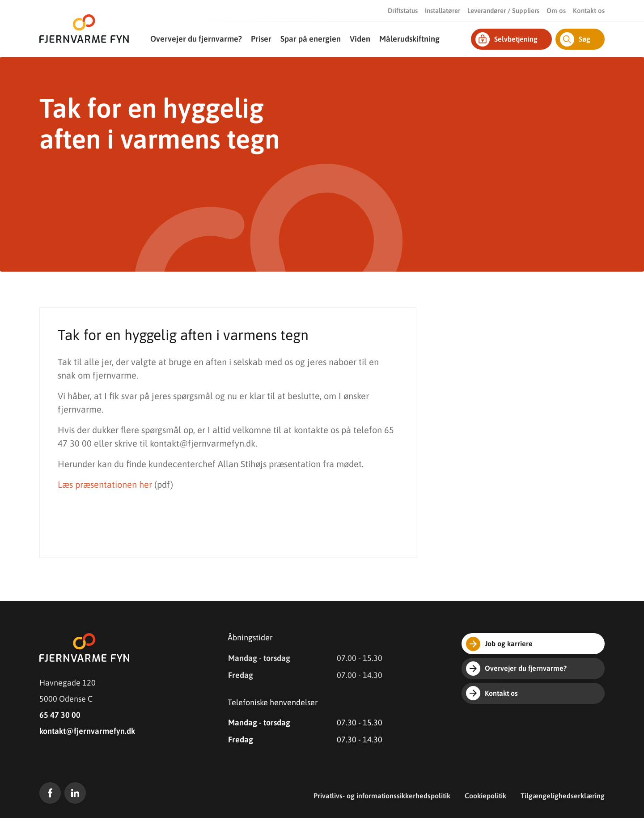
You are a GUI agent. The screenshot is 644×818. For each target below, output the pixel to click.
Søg (575, 39)
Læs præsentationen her (105, 484)
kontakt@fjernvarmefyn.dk (87, 731)
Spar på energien (311, 39)
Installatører (443, 11)
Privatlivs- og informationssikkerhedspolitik (382, 796)
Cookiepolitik (485, 796)
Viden (360, 39)
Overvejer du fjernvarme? (196, 39)
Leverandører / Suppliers (503, 11)
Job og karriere (499, 644)
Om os (556, 11)
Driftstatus (403, 11)
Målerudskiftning (409, 39)
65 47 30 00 (60, 715)
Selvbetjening (506, 39)
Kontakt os (589, 11)
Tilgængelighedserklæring (563, 796)
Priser (261, 39)
